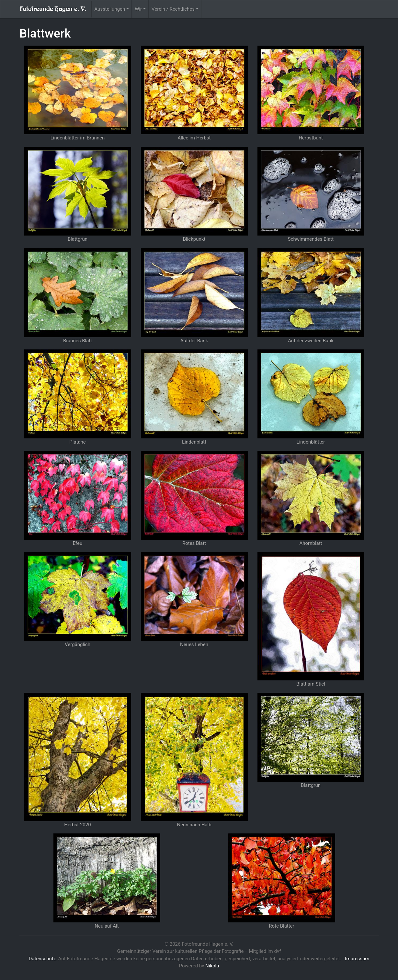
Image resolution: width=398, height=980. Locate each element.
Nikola (212, 966)
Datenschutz (42, 959)
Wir (138, 9)
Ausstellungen (110, 9)
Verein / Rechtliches (173, 9)
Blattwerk (45, 33)
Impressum (357, 959)
